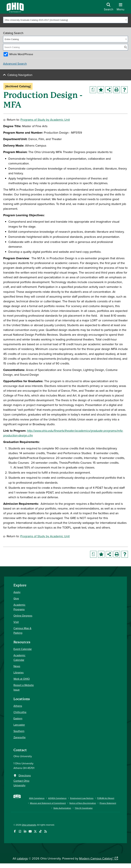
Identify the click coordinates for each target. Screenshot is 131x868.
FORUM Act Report (106, 798)
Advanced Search (15, 64)
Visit (16, 622)
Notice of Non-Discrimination (83, 803)
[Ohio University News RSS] (45, 831)
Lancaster (19, 725)
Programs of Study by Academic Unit (45, 120)
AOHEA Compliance (57, 798)
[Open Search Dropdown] (109, 8)
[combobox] (65, 20)
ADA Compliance (37, 798)
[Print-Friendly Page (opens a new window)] (117, 90)
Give (16, 598)
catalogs (22, 858)
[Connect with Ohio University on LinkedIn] (25, 831)
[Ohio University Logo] (15, 11)
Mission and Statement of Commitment (48, 803)
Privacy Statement (108, 803)
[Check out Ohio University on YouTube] (30, 831)
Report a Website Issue (24, 687)
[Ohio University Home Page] (17, 801)
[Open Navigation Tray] (121, 8)
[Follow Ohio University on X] (35, 831)
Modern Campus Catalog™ (96, 858)
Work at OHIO (22, 679)
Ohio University (29, 825)
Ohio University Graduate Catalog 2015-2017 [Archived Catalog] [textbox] (36, 20)
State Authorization (62, 808)
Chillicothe (20, 712)
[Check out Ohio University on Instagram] (20, 831)
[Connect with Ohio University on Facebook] (15, 831)
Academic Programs (19, 607)
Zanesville (20, 737)
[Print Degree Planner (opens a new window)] (93, 90)
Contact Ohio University (21, 783)
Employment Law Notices (82, 798)
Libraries (19, 672)
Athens (18, 706)
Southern (19, 731)
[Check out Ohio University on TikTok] (40, 831)
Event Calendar (23, 649)
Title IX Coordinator (84, 808)
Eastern (18, 718)
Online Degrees (23, 616)
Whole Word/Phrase (21, 54)
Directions (25, 775)
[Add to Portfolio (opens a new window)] (101, 90)
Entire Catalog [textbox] (12, 39)
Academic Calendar (19, 658)
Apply (17, 592)
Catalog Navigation (20, 75)
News (17, 666)
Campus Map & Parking (22, 630)
